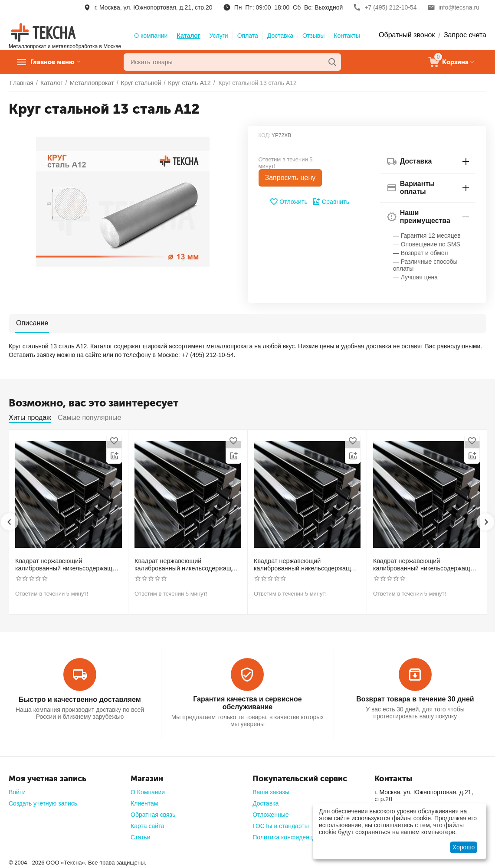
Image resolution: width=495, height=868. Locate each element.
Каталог (188, 36)
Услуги (219, 36)
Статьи (140, 837)
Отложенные (270, 814)
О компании (151, 36)
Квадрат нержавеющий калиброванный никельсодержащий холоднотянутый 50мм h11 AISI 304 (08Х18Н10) (424, 565)
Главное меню (58, 62)
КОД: (264, 135)
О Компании (148, 792)
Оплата (248, 36)
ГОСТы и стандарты (281, 825)
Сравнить (330, 202)
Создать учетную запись (43, 803)
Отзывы (313, 36)
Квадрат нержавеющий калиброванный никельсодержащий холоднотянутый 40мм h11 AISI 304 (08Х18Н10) (304, 565)
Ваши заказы (271, 792)
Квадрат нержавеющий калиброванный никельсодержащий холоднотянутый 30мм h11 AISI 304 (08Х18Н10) (66, 565)
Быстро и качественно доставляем (80, 699)
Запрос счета (465, 35)
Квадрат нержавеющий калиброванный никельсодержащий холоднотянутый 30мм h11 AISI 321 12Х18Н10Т (185, 565)
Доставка (280, 36)
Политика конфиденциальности (297, 837)
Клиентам (144, 803)
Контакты (347, 36)
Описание (31, 323)
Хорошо (464, 847)
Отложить (289, 202)
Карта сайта (148, 825)
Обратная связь (153, 814)
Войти (17, 792)
